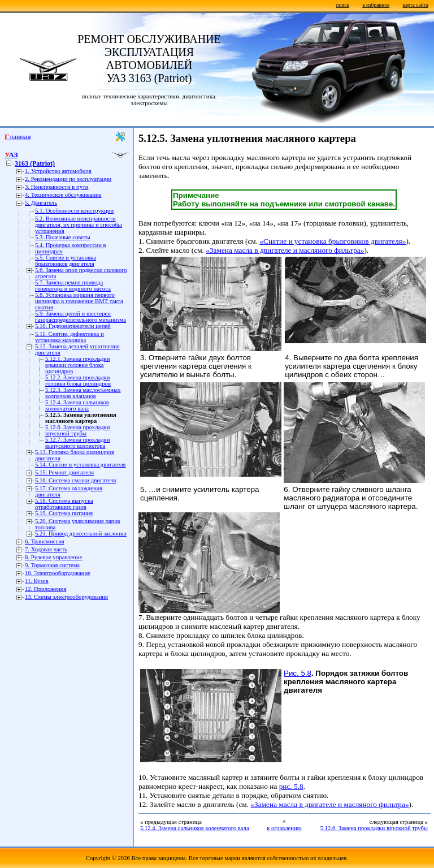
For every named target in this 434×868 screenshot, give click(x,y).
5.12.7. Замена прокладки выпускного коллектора (78, 443)
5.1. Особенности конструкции (74, 211)
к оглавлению (284, 828)
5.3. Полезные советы (63, 237)
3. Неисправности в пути (57, 187)
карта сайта (416, 5)
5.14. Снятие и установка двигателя (80, 465)
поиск (343, 5)
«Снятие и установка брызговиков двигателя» (333, 241)
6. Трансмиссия (45, 541)
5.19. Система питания (64, 513)
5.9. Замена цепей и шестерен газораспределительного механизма (81, 317)
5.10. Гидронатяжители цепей (73, 326)
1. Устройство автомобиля (58, 171)
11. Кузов (37, 581)
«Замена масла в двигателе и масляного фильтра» (285, 250)
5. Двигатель (41, 203)
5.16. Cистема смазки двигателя (75, 480)
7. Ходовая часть (46, 549)
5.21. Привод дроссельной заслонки (81, 534)
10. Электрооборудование (58, 573)
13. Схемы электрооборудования (66, 597)
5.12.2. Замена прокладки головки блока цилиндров (78, 381)
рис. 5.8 (291, 786)
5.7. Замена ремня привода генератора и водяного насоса (73, 286)
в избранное (376, 5)
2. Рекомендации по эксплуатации (68, 179)
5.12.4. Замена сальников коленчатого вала (77, 405)
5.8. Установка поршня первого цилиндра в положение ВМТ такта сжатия (79, 301)
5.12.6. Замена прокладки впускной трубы (78, 430)
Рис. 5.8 (298, 673)
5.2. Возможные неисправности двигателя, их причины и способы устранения (79, 225)
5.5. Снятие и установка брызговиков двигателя (66, 261)
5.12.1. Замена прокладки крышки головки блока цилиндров (78, 365)
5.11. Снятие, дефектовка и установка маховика (70, 337)
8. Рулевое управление (53, 557)
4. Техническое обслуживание (63, 195)
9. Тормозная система (52, 565)
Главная (18, 137)
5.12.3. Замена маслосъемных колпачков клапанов (83, 393)
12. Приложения (45, 589)
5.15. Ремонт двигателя (64, 472)
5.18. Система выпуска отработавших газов (64, 504)
